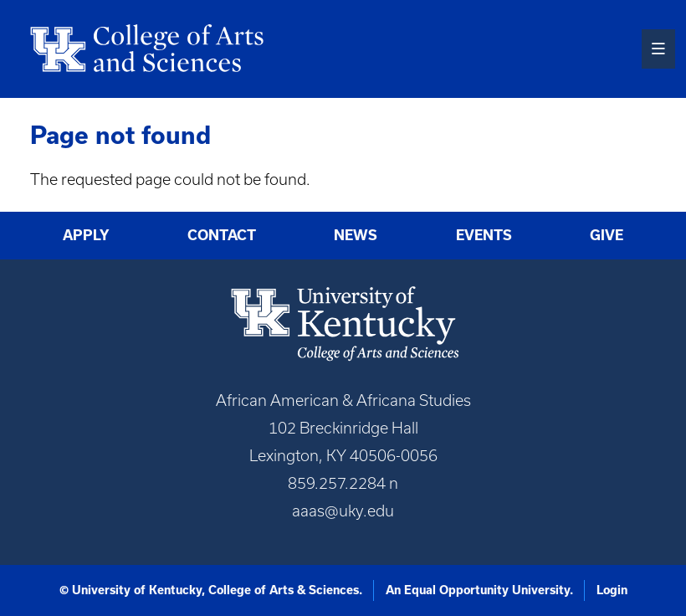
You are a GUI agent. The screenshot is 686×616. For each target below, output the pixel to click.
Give (607, 235)
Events (484, 235)
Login (612, 590)
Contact (222, 235)
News (356, 235)
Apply (86, 235)
